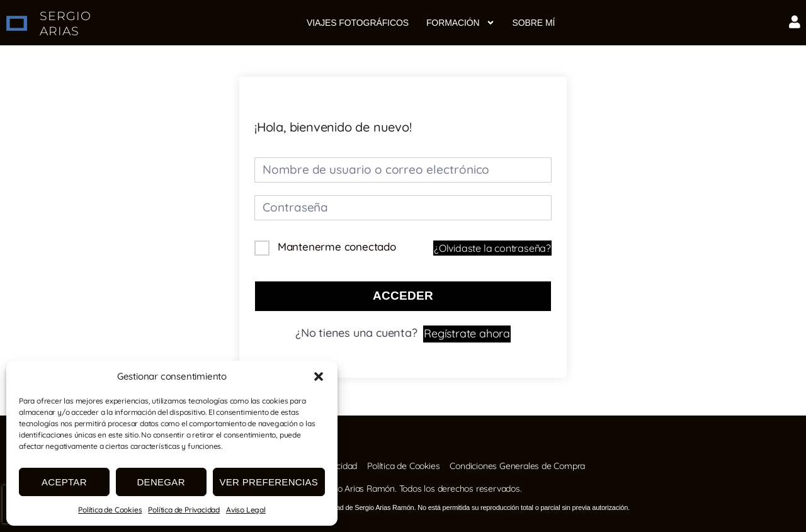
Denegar (161, 482)
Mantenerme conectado (337, 247)
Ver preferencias (269, 482)
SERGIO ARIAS (65, 23)
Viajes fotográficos (358, 23)
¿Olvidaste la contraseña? (492, 248)
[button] (319, 376)
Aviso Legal (246, 510)
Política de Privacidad (184, 510)
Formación (461, 23)
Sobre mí (534, 23)
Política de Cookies (110, 510)
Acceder (403, 296)
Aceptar (64, 482)
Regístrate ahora (467, 332)
